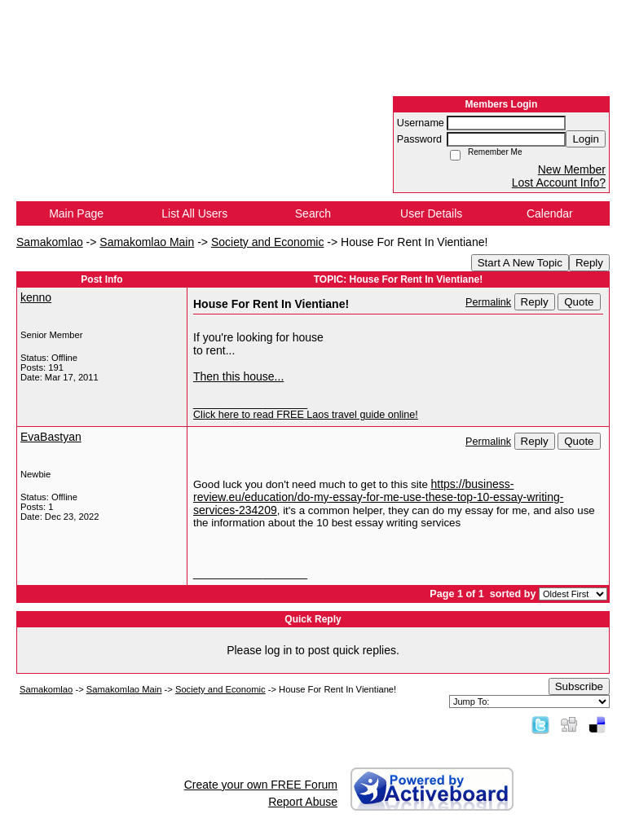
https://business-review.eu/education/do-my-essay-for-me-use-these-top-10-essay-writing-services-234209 (378, 497)
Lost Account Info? (559, 183)
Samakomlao (50, 242)
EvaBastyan (51, 437)
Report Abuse (303, 802)
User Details (431, 213)
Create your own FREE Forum (261, 785)
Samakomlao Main (147, 242)
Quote (579, 302)
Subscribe (579, 686)
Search (313, 213)
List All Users (194, 213)
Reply (589, 263)
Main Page (76, 213)
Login (586, 139)
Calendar (550, 213)
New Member (572, 169)
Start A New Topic (520, 263)
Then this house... (238, 376)
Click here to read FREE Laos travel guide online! (306, 415)
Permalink (488, 302)
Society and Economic (268, 242)
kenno (36, 297)
